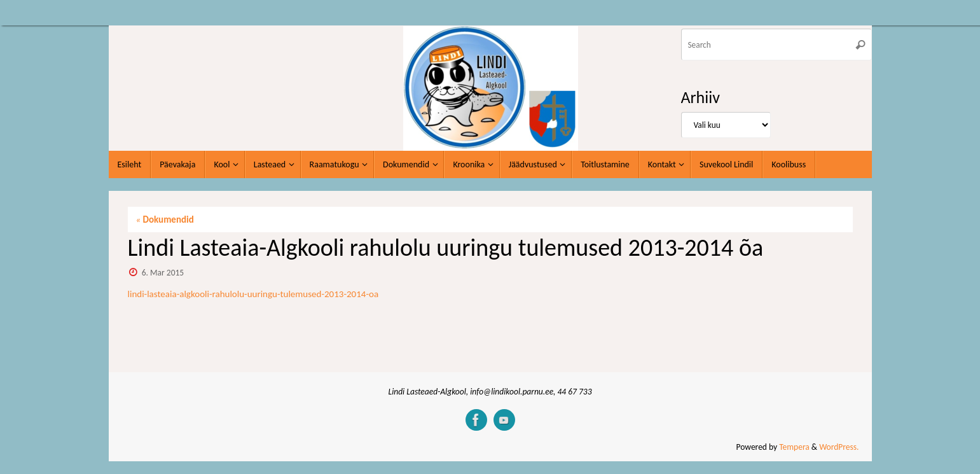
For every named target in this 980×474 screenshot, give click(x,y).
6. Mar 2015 (163, 273)
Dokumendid (165, 220)
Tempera (794, 447)
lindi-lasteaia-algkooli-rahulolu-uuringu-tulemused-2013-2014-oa (253, 294)
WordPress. (839, 447)
